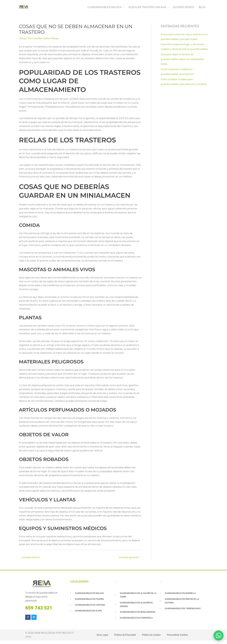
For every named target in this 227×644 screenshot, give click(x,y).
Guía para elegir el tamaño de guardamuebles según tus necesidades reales (184, 65)
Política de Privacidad (124, 639)
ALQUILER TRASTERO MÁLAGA (147, 8)
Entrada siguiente (130, 559)
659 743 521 (39, 610)
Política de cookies (152, 639)
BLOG (202, 8)
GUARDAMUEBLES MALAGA (105, 8)
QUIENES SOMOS (183, 8)
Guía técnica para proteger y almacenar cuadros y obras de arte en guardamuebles (184, 51)
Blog (23, 40)
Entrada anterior (30, 559)
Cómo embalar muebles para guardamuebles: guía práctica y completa (179, 90)
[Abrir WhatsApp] (218, 635)
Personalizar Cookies (179, 639)
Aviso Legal (100, 639)
